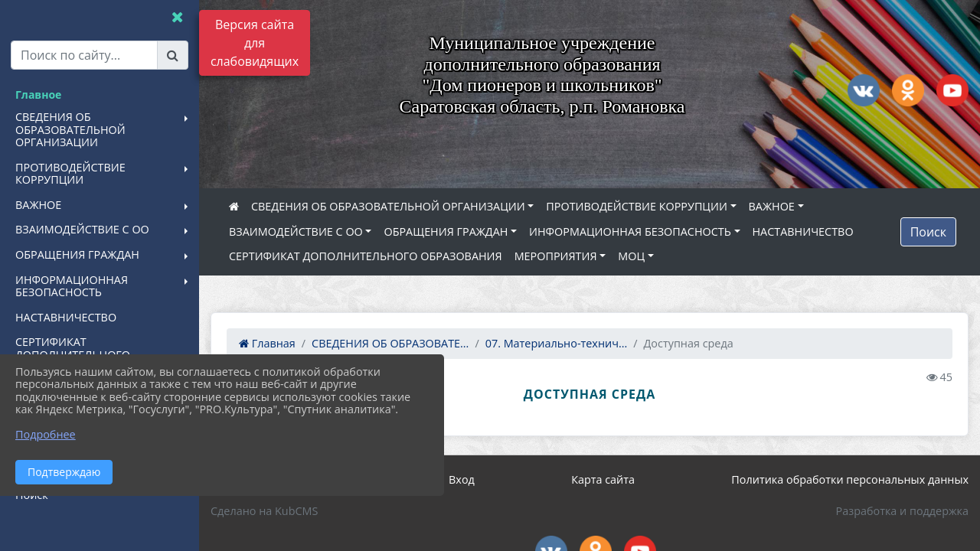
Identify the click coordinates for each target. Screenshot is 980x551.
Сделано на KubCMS (264, 511)
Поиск (928, 232)
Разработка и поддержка (902, 511)
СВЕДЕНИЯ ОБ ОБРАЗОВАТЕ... (390, 343)
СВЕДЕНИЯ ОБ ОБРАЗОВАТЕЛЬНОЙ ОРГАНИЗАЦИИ (388, 206)
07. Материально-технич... (557, 343)
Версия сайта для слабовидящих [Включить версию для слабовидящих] (255, 43)
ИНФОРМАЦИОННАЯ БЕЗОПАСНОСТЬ (630, 231)
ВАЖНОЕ (772, 206)
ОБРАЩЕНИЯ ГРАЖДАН (446, 231)
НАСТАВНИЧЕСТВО (803, 231)
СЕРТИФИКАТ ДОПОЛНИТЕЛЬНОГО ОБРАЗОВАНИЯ (366, 256)
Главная (267, 343)
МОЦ (631, 256)
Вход (462, 479)
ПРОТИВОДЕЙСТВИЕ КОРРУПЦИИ (637, 206)
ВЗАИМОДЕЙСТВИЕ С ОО (296, 231)
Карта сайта (603, 479)
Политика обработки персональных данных (850, 479)
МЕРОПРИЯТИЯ (556, 256)
